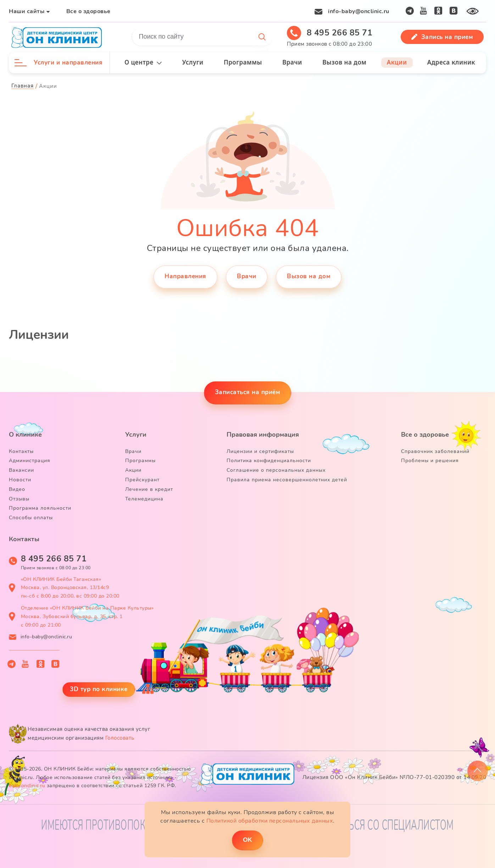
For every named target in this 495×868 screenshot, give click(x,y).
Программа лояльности (40, 508)
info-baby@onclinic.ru (359, 11)
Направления (185, 276)
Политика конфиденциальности (269, 461)
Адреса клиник (451, 62)
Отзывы (19, 499)
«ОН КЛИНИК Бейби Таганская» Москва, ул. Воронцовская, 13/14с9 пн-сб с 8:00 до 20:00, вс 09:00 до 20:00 (70, 588)
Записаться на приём (248, 392)
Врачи (292, 62)
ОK (247, 840)
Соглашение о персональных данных (276, 470)
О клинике (25, 435)
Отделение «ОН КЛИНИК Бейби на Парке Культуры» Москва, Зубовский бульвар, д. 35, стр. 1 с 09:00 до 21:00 (87, 617)
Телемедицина (144, 499)
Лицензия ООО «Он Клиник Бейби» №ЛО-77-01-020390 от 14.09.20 (394, 777)
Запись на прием (442, 37)
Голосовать (120, 738)
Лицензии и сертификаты (260, 451)
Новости (20, 480)
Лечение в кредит (149, 489)
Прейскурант (142, 480)
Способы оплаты (31, 518)
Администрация (30, 461)
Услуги (193, 62)
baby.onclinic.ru (27, 786)
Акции (397, 62)
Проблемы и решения (430, 461)
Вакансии (21, 470)
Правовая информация (263, 435)
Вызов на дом (344, 62)
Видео (17, 489)
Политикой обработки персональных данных (270, 821)
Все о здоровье (88, 11)
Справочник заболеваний (435, 451)
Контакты (21, 451)
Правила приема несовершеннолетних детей (287, 480)
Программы (243, 62)
